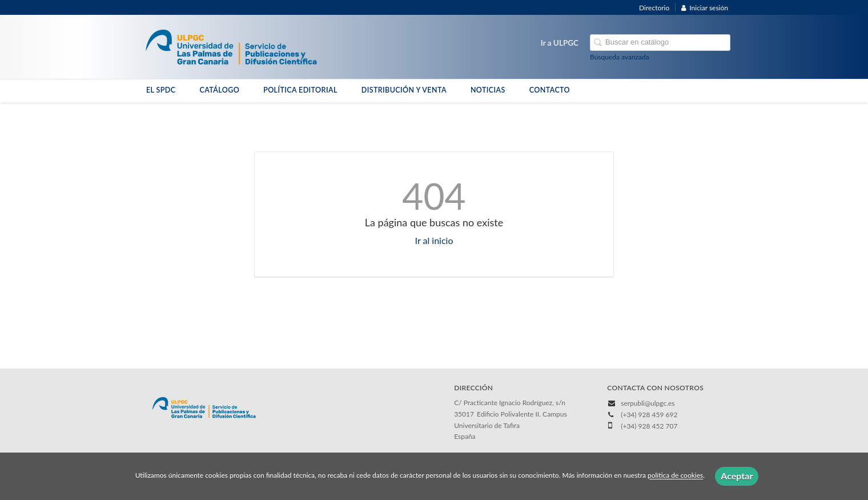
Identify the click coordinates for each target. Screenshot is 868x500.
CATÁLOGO (219, 90)
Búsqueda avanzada (620, 57)
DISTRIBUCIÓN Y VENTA (404, 90)
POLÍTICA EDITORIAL (300, 90)
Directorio (654, 8)
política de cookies (675, 476)
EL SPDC (161, 90)
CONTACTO (550, 90)
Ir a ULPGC (560, 43)
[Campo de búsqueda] (660, 43)
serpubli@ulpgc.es (648, 403)
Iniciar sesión (705, 8)
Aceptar (737, 476)
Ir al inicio (434, 240)
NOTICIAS (488, 90)
